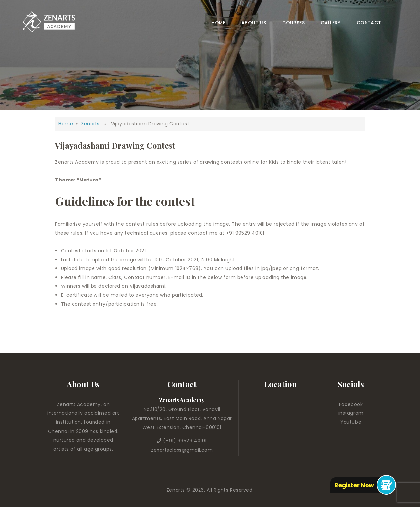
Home (66, 124)
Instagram (351, 413)
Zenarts (90, 124)
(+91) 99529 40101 (185, 441)
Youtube (351, 422)
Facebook (351, 404)
